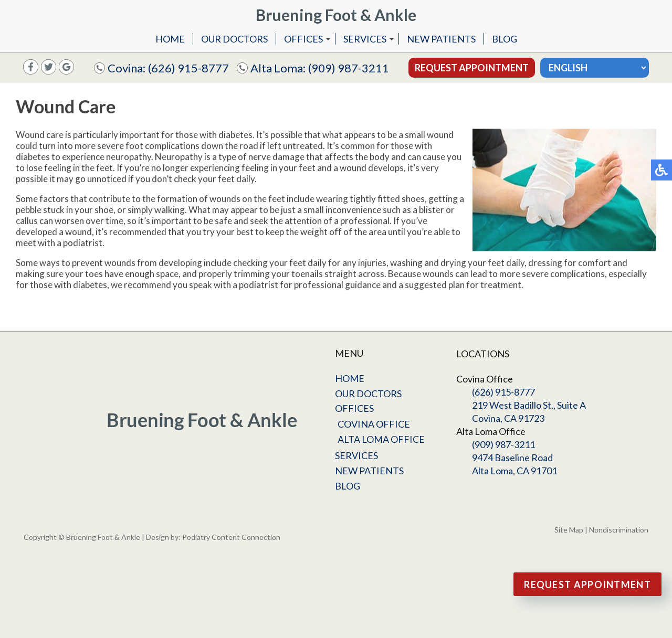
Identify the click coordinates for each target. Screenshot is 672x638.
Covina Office (374, 424)
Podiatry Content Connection (231, 537)
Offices (303, 39)
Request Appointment (472, 68)
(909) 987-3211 (349, 68)
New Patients (441, 39)
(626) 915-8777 (188, 68)
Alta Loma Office (381, 439)
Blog (505, 39)
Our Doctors (234, 39)
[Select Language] (595, 68)
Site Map (569, 530)
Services (365, 39)
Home (170, 39)
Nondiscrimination (619, 530)
